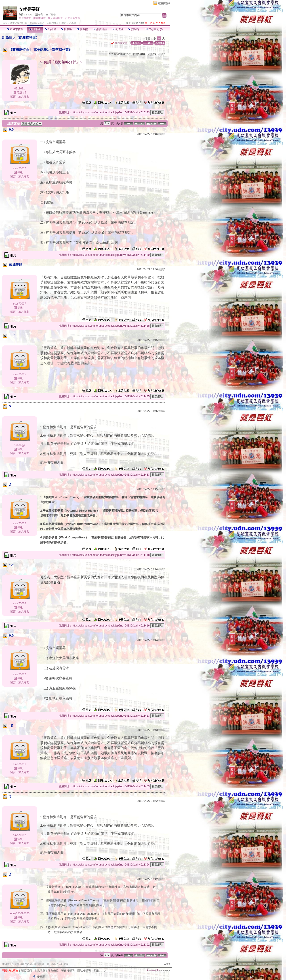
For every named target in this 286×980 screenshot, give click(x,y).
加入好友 (24, 97)
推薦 (162, 54)
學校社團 (22, 23)
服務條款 (53, 971)
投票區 (66, 29)
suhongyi (19, 445)
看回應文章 (119, 43)
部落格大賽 (36, 23)
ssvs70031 (20, 764)
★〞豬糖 (51, 15)
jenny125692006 (20, 913)
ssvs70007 (20, 304)
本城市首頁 (15, 29)
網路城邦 (164, 3)
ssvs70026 (20, 603)
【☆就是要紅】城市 (55, 23)
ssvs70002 (20, 674)
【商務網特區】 (27, 38)
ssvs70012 (20, 835)
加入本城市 (25, 18)
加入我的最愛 (55, 18)
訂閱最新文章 (73, 18)
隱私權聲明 (84, 971)
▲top (167, 964)
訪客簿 (134, 29)
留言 (13, 97)
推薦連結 (100, 29)
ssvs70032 (20, 523)
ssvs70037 (20, 168)
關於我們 (26, 971)
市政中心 (154, 29)
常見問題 (40, 971)
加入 (231, 977)
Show (29, 15)
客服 (96, 971)
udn (5, 23)
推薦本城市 (39, 18)
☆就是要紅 (29, 9)
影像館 (82, 29)
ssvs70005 (20, 374)
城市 (12, 23)
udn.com (165, 970)
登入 (223, 977)
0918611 (20, 89)
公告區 (118, 29)
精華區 (51, 29)
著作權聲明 (68, 971)
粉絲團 (41, 977)
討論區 (35, 29)
